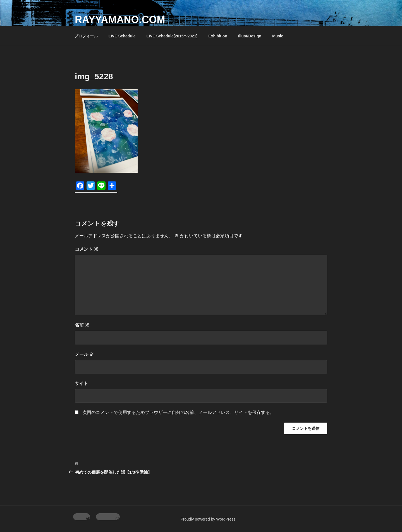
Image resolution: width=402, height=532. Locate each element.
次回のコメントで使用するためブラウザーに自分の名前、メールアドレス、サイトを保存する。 (178, 412)
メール (84, 354)
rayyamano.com (120, 20)
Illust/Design (250, 36)
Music (278, 36)
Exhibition (218, 36)
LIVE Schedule (122, 36)
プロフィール (86, 36)
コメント (87, 249)
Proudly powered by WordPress (208, 519)
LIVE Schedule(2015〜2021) (172, 36)
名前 (82, 325)
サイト (82, 383)
